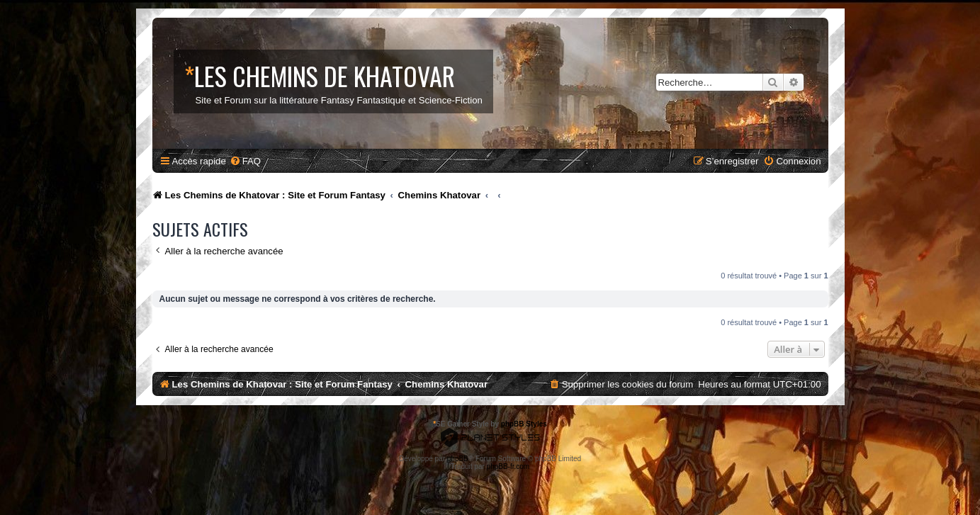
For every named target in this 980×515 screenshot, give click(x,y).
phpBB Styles (524, 424)
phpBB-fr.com (508, 466)
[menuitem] (245, 161)
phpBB (458, 459)
